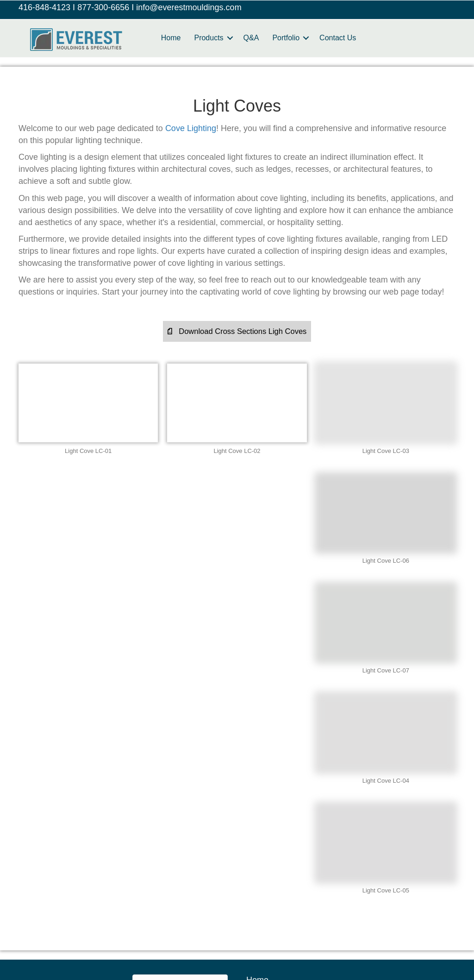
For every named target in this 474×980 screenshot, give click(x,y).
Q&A (252, 38)
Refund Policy (272, 812)
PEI (199, 946)
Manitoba (170, 926)
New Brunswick (231, 926)
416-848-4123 (44, 7)
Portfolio (287, 38)
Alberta (50, 926)
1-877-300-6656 (62, 815)
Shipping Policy (275, 829)
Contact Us (339, 38)
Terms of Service (277, 845)
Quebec (238, 946)
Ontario (161, 946)
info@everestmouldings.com (189, 7)
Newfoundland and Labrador (323, 926)
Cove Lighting (191, 128)
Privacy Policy (272, 795)
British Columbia (108, 926)
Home (172, 38)
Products (209, 38)
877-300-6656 (103, 7)
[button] (237, 332)
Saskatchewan (295, 946)
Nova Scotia (410, 926)
